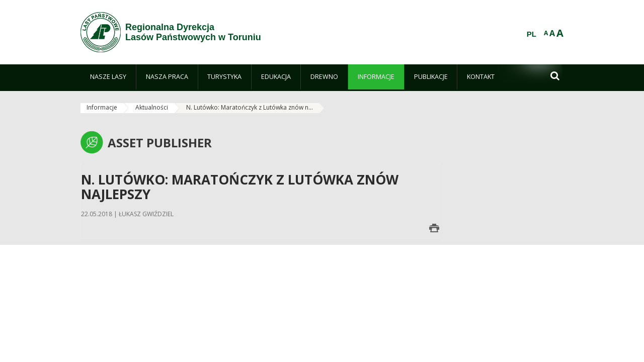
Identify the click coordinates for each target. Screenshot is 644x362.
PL (532, 34)
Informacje (102, 107)
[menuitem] (108, 77)
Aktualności (152, 107)
